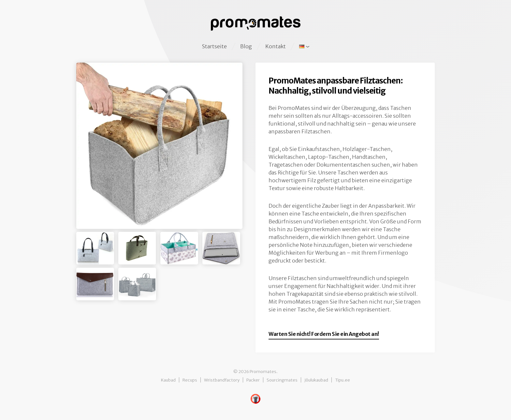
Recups (190, 380)
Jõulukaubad (316, 380)
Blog (246, 46)
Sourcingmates (282, 380)
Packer (253, 380)
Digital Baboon (255, 399)
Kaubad (168, 380)
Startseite (214, 46)
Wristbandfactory (222, 380)
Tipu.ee (343, 380)
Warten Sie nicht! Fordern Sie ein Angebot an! (324, 334)
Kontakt (276, 46)
